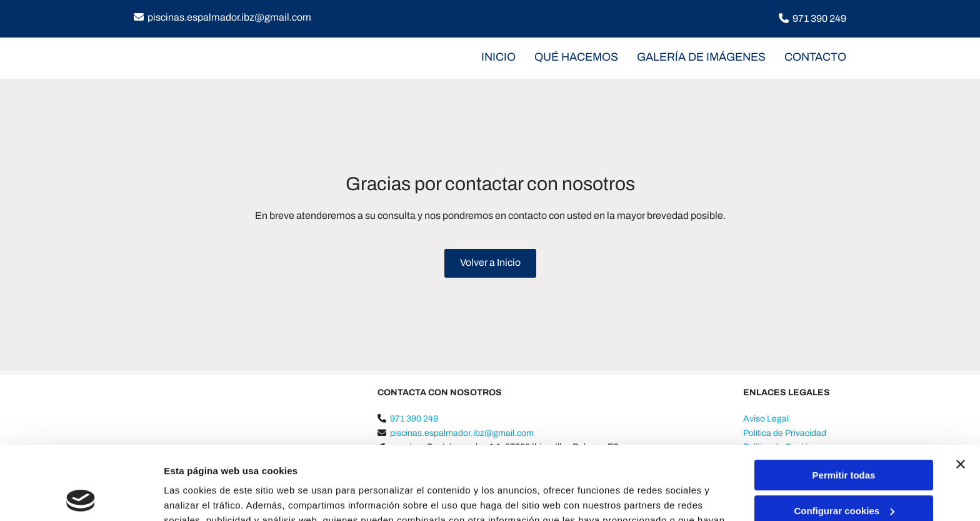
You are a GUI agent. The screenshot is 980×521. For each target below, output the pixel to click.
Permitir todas (844, 402)
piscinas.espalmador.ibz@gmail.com (229, 17)
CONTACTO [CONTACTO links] (815, 57)
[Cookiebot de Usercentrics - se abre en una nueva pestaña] (81, 497)
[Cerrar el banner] (961, 391)
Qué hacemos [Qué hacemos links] (576, 57)
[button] (490, 263)
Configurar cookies (844, 437)
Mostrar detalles (200, 496)
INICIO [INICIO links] (498, 57)
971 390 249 (819, 18)
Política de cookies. (481, 462)
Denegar (844, 473)
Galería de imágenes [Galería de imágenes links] (701, 57)
